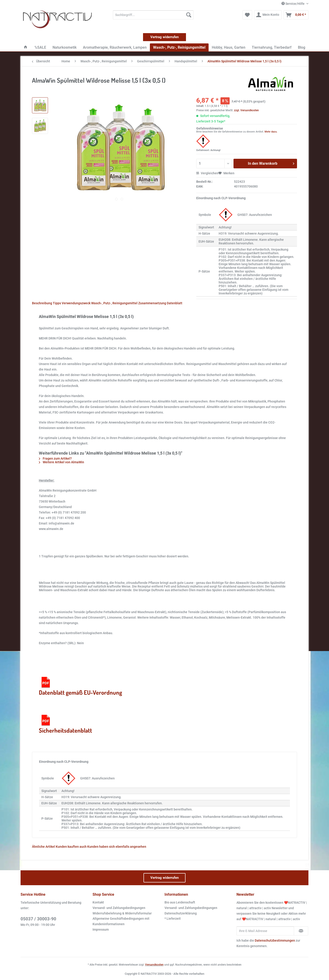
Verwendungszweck (76, 303)
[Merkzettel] (247, 15)
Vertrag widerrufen (164, 37)
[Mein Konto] (268, 15)
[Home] (26, 47)
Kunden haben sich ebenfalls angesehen (117, 847)
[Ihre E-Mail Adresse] (265, 931)
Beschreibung (42, 303)
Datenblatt (175, 303)
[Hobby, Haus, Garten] (229, 47)
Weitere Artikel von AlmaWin (61, 462)
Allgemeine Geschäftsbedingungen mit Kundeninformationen (121, 921)
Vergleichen (207, 173)
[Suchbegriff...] (153, 15)
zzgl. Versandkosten (246, 110)
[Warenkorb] (296, 15)
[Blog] (302, 47)
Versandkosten (154, 965)
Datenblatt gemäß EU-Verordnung (80, 686)
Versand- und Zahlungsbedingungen (119, 908)
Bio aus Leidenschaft (180, 902)
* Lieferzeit (173, 919)
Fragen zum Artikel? (55, 458)
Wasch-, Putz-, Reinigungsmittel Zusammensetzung (129, 303)
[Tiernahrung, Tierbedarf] (272, 47)
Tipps (57, 303)
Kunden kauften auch (71, 847)
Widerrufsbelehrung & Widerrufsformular (122, 913)
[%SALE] (40, 47)
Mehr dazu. (271, 132)
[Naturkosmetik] (65, 47)
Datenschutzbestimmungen (275, 940)
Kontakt (98, 902)
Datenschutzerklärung (181, 913)
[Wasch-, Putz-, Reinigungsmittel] (179, 47)
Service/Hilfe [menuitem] (293, 4)
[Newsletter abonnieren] (301, 931)
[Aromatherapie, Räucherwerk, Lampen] (115, 47)
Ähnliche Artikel (44, 847)
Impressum (101, 930)
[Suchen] (189, 15)
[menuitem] (153, 17)
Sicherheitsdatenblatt (65, 724)
